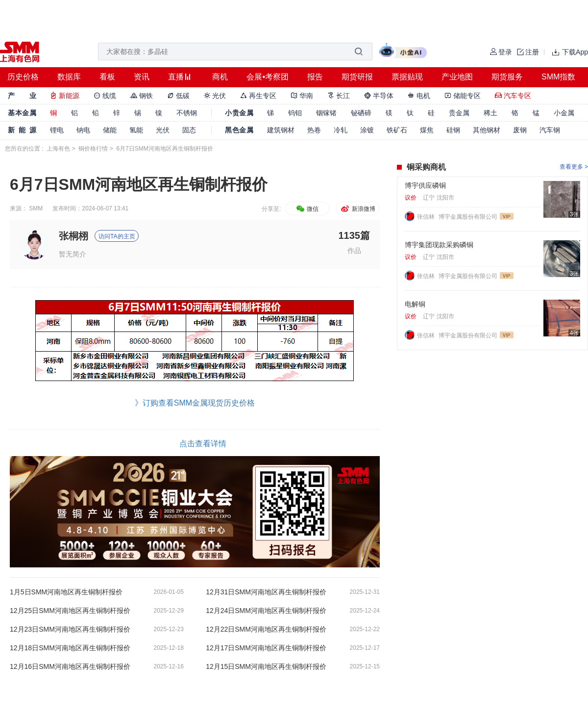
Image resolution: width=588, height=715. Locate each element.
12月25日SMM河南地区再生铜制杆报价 (70, 611)
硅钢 (453, 130)
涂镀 (367, 130)
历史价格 (23, 77)
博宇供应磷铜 (425, 185)
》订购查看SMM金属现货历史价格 (195, 403)
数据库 (69, 77)
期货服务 (507, 77)
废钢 (520, 130)
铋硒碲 (361, 113)
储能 (110, 130)
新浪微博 (357, 209)
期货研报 (357, 77)
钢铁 (142, 96)
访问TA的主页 (117, 236)
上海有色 (58, 149)
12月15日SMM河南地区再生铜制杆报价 (266, 666)
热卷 (314, 130)
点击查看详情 (203, 444)
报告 (315, 77)
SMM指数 (558, 77)
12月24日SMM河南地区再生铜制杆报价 (266, 611)
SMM (36, 208)
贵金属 (459, 113)
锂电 (57, 130)
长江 (339, 96)
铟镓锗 (326, 113)
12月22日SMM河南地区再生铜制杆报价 (266, 629)
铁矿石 (397, 130)
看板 (107, 77)
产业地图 (457, 77)
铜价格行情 (93, 149)
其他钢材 (487, 130)
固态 (189, 130)
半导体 (379, 96)
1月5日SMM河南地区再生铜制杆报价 (66, 592)
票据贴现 (407, 77)
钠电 (83, 130)
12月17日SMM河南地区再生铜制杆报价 (266, 648)
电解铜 (415, 304)
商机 (220, 77)
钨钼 (295, 113)
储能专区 (463, 96)
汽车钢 (550, 130)
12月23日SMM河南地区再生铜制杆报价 (70, 629)
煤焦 (427, 130)
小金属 (564, 113)
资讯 (142, 77)
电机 (419, 96)
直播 (176, 77)
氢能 (136, 130)
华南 (302, 96)
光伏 (215, 96)
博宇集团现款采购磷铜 (439, 245)
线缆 (105, 96)
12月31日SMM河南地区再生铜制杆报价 (266, 592)
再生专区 (258, 96)
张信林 (427, 217)
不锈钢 (187, 113)
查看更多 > (574, 167)
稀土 (490, 113)
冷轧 (341, 130)
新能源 (65, 96)
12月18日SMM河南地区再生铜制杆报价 (70, 648)
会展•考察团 (268, 77)
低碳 (178, 96)
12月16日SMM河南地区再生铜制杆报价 (70, 666)
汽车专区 (513, 96)
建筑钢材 (281, 130)
